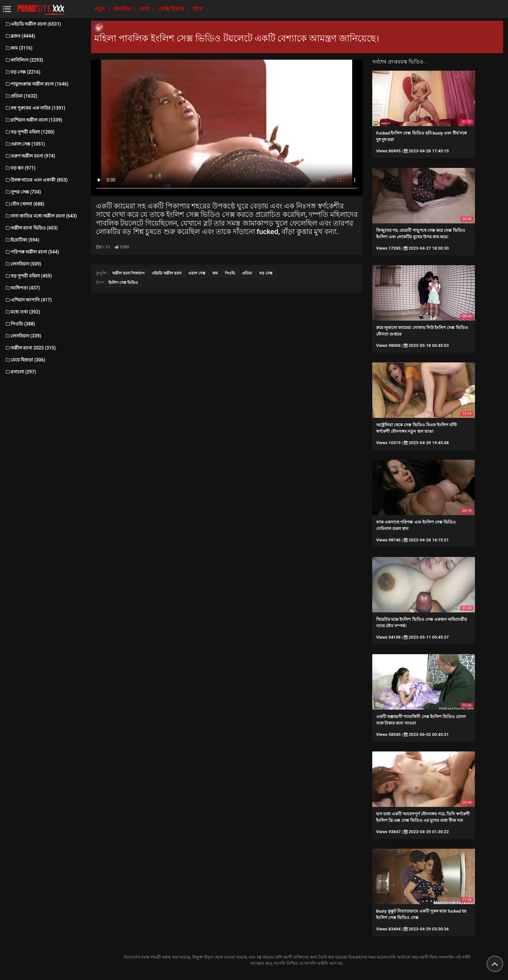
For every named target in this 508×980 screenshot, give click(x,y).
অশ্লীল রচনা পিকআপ (128, 273)
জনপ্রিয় (123, 9)
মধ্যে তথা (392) (23, 312)
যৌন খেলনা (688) (25, 204)
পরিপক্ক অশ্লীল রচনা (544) (32, 252)
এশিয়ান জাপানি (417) (28, 300)
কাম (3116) (19, 48)
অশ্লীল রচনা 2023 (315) (30, 348)
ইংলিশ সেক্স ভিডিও (123, 283)
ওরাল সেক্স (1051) (25, 144)
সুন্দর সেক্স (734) (23, 192)
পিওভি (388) (20, 324)
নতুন (100, 9)
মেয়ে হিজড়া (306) (25, 360)
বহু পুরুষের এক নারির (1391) (35, 108)
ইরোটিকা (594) (22, 240)
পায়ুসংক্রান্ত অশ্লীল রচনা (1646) (37, 84)
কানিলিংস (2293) (24, 60)
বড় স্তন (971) (20, 168)
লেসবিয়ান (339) (23, 336)
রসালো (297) (20, 372)
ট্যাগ (198, 9)
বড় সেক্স (266, 273)
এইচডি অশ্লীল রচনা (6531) (33, 24)
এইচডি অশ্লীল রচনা (167, 273)
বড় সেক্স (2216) (23, 72)
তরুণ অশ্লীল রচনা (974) (30, 156)
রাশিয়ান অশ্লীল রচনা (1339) (34, 120)
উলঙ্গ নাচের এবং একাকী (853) (36, 180)
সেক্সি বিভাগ (172, 9)
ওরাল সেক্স (197, 273)
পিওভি (230, 273)
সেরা (145, 9)
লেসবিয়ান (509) (23, 264)
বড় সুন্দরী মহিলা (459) (28, 276)
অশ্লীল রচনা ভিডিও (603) (31, 228)
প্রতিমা (247, 273)
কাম (215, 273)
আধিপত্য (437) (22, 288)
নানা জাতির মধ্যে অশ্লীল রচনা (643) (41, 216)
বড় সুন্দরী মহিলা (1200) (30, 132)
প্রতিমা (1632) (21, 96)
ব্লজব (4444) (20, 36)
